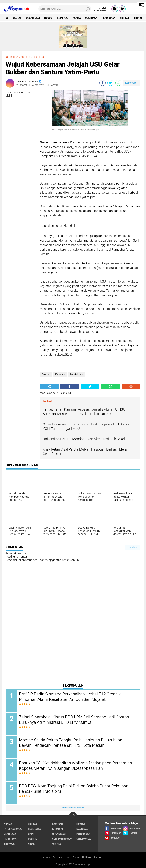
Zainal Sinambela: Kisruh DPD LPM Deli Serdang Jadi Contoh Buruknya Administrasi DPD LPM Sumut (74, 720)
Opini (31, 834)
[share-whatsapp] (118, 83)
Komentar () (132, 83)
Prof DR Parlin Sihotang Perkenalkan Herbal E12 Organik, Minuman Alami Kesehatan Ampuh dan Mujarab (70, 697)
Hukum (48, 18)
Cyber (76, 857)
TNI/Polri (10, 844)
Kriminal (63, 18)
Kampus (25, 57)
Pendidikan (109, 18)
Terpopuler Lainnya (73, 808)
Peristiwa (10, 839)
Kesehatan (35, 829)
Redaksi (99, 857)
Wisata (57, 844)
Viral (31, 844)
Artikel (125, 18)
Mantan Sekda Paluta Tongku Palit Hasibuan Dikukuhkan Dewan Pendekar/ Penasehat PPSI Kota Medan (71, 743)
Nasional (82, 829)
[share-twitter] (110, 83)
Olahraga (91, 18)
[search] (65, 9)
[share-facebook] (102, 83)
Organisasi (33, 18)
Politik (32, 839)
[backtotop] (73, 816)
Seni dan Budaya (62, 839)
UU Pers (87, 857)
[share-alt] (49, 386)
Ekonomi (58, 824)
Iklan (67, 857)
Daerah (17, 18)
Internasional (13, 829)
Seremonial (84, 839)
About (47, 857)
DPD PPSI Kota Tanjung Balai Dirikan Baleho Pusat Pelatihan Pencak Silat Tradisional (74, 789)
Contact (57, 857)
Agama (77, 18)
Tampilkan (133, 547)
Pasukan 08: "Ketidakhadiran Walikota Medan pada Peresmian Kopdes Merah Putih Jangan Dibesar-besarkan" (75, 766)
